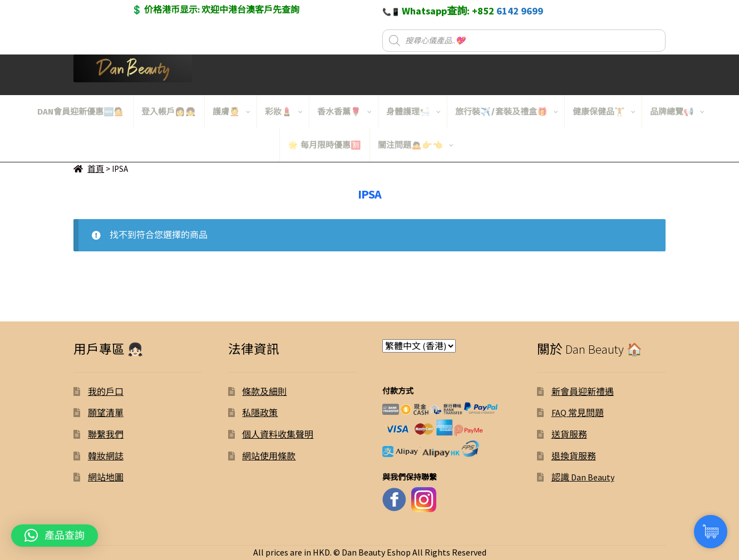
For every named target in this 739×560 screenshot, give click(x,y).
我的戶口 (106, 391)
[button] (55, 536)
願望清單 (106, 413)
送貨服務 (569, 434)
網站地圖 (106, 477)
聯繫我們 (106, 434)
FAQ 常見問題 (578, 413)
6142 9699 (520, 11)
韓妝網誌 (106, 456)
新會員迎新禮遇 (583, 391)
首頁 (96, 169)
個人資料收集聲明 (278, 434)
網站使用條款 (269, 456)
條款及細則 (264, 391)
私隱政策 (260, 413)
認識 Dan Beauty (583, 477)
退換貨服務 (574, 456)
